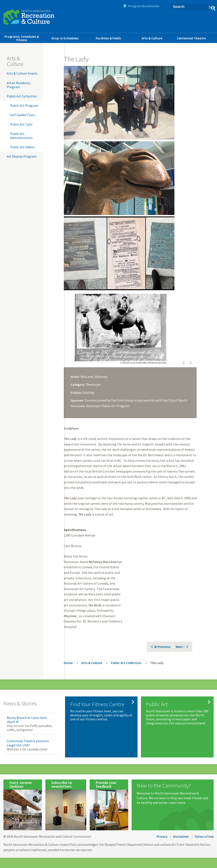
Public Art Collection (22, 96)
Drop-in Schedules (65, 38)
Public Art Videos (22, 147)
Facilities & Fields (108, 38)
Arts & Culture (152, 38)
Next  (180, 647)
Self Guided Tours (23, 115)
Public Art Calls (21, 124)
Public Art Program (24, 105)
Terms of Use (204, 836)
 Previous (162, 647)
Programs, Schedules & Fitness (22, 38)
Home (68, 663)
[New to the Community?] (173, 794)
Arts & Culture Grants (22, 73)
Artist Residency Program (19, 85)
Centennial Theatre (191, 38)
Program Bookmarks (144, 6)
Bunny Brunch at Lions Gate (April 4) (27, 720)
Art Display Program (22, 156)
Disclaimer (181, 836)
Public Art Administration (21, 136)
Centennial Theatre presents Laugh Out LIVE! (28, 743)
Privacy (162, 836)
